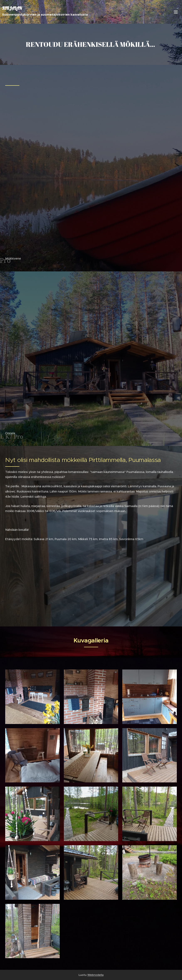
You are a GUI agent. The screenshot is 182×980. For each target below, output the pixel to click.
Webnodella (95, 975)
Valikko (176, 12)
